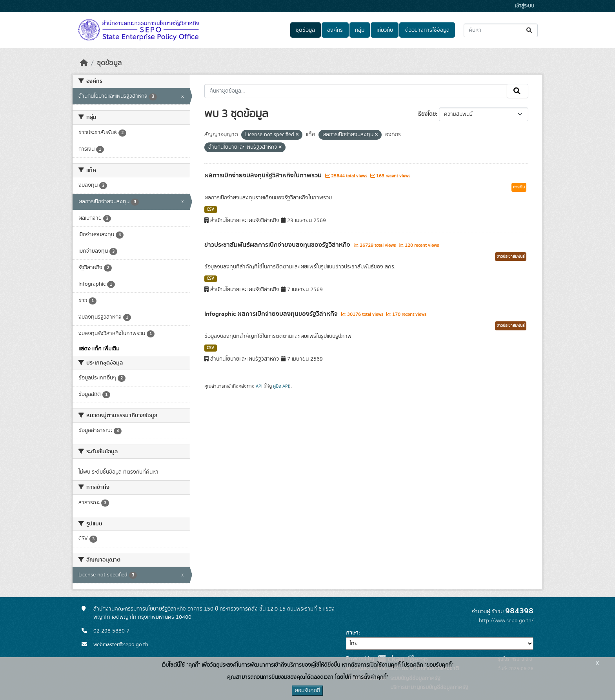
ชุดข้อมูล (305, 30)
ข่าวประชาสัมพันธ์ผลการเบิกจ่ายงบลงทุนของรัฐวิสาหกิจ (278, 245)
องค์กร (335, 30)
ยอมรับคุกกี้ (307, 691)
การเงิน (519, 187)
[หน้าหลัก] (84, 63)
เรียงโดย (427, 114)
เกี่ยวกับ (385, 30)
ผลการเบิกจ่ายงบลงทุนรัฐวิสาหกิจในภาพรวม (264, 175)
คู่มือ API (281, 386)
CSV (210, 210)
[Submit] (530, 30)
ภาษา (352, 633)
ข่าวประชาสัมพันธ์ (511, 257)
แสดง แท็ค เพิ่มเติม (99, 349)
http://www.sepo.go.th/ (506, 621)
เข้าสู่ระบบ (525, 6)
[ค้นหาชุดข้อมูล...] (501, 30)
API (259, 386)
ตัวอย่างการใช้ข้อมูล (427, 30)
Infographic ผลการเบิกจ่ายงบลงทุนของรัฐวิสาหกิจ (272, 314)
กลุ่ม (360, 30)
